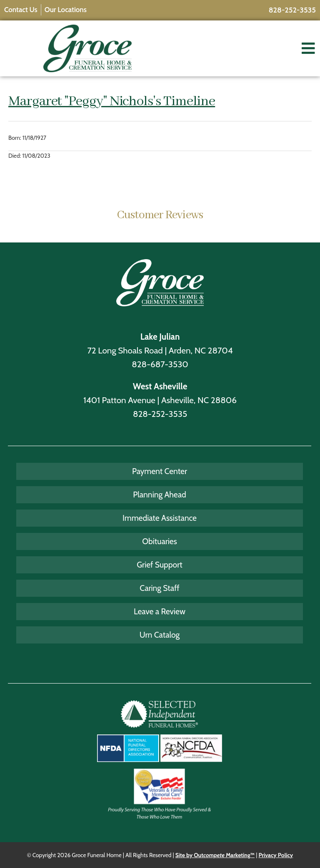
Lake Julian (160, 337)
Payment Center (160, 471)
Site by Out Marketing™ (215, 855)
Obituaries (159, 541)
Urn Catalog (160, 635)
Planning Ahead (159, 495)
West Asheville (160, 386)
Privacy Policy (276, 855)
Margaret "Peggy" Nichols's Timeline (112, 101)
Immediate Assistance (160, 518)
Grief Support (160, 565)
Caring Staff (160, 588)
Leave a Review (160, 611)
